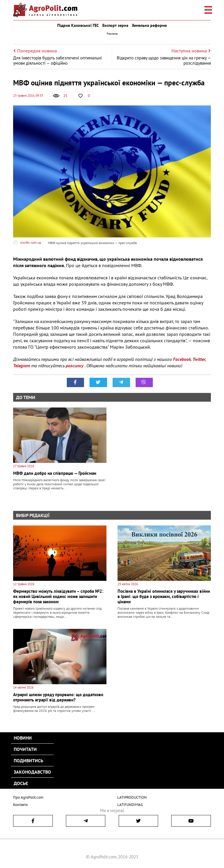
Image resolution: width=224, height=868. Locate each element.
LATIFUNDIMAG (130, 804)
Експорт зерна (115, 25)
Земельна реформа (149, 25)
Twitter (199, 359)
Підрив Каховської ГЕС (78, 25)
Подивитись (28, 761)
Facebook (182, 359)
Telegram (22, 366)
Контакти (20, 804)
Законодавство (32, 772)
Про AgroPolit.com (28, 797)
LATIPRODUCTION (132, 797)
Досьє (21, 783)
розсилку (75, 366)
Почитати (25, 749)
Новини (23, 738)
